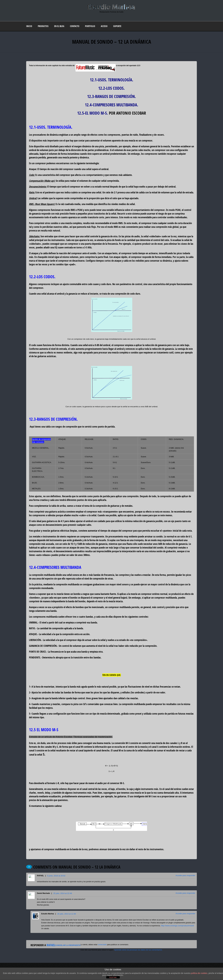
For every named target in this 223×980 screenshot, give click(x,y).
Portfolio (90, 26)
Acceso (104, 26)
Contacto (75, 26)
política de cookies (199, 973)
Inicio (29, 26)
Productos (43, 26)
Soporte (117, 26)
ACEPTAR (113, 977)
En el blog (59, 26)
